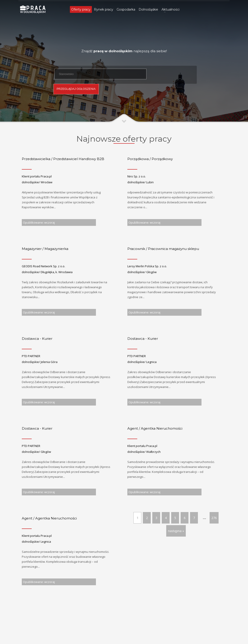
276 (214, 518)
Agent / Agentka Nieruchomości (155, 428)
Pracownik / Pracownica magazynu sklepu (163, 249)
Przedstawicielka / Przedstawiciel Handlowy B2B (63, 159)
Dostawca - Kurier (37, 339)
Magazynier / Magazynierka (45, 249)
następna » (176, 531)
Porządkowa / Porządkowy (150, 159)
